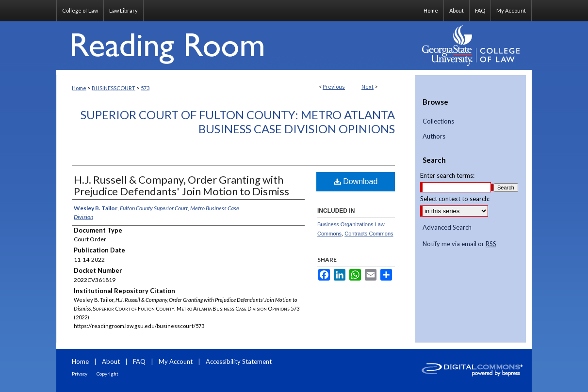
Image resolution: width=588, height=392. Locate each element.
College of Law (80, 10)
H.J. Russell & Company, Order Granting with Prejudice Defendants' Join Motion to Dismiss (181, 185)
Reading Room (236, 46)
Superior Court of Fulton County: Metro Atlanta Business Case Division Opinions (238, 122)
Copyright (107, 374)
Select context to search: (455, 199)
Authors (434, 136)
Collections (438, 121)
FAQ (139, 361)
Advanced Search (447, 227)
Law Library (123, 10)
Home (79, 88)
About (111, 361)
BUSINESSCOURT (114, 88)
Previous (334, 86)
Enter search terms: (447, 175)
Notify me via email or (459, 244)
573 (145, 88)
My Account (176, 361)
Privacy (80, 374)
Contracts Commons (369, 234)
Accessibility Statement (239, 361)
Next (367, 86)
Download (356, 181)
